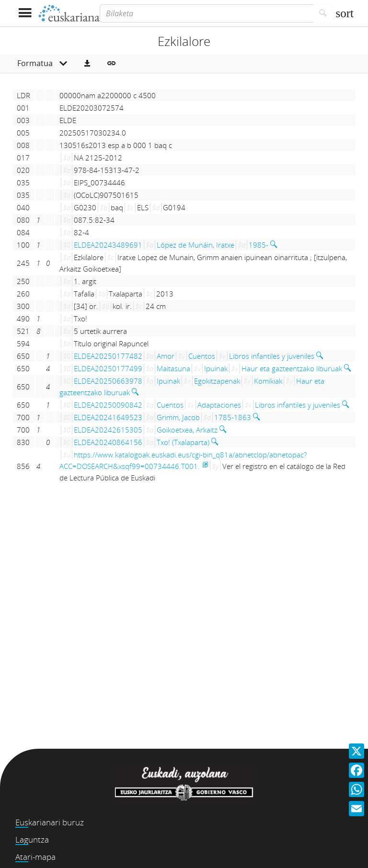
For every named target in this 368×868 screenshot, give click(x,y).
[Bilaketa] (207, 13)
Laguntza (32, 839)
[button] (87, 64)
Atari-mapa (35, 857)
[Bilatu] (323, 13)
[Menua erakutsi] (25, 13)
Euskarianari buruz (50, 822)
